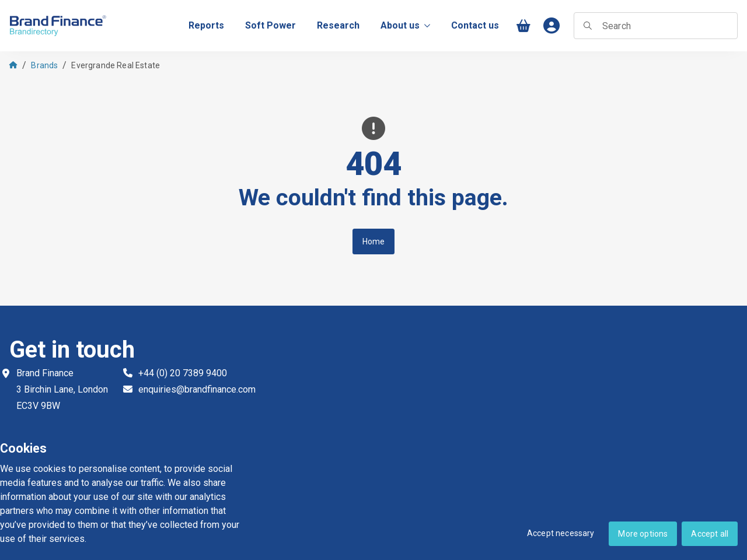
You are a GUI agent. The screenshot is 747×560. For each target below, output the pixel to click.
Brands (44, 65)
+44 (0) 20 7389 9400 (183, 373)
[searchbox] (656, 26)
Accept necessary (561, 533)
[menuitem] (206, 26)
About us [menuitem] (405, 25)
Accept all (710, 534)
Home (374, 242)
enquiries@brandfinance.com (197, 389)
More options (643, 534)
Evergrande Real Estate (116, 65)
